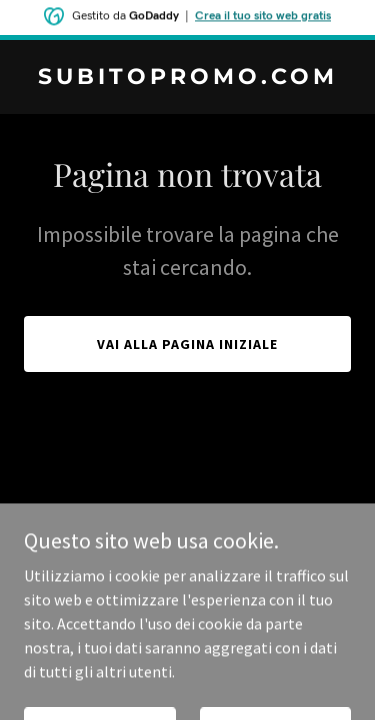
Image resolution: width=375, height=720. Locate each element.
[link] (187, 78)
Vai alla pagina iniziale (187, 344)
